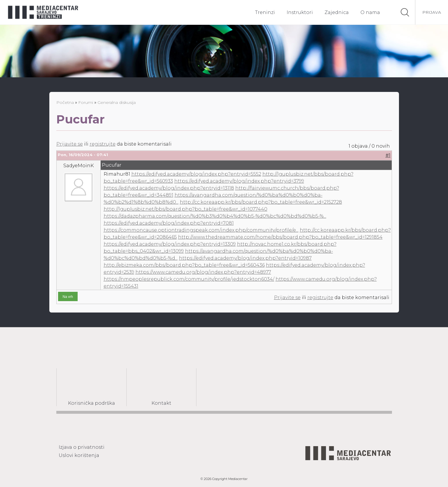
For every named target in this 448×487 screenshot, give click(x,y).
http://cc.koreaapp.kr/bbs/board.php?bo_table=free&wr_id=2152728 (261, 202)
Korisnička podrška (91, 403)
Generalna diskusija (117, 102)
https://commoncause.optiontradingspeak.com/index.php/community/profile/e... (201, 230)
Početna (65, 102)
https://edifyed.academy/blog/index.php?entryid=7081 (169, 223)
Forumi (86, 102)
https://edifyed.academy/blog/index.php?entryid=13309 (170, 244)
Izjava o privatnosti (82, 447)
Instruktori (300, 12)
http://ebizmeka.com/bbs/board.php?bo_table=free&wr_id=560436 (184, 265)
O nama (370, 12)
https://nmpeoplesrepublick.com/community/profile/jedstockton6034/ (189, 279)
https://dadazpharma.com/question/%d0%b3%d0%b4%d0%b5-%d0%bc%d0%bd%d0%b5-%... (215, 216)
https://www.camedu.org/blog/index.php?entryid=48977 (203, 272)
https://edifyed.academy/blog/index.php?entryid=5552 (196, 174)
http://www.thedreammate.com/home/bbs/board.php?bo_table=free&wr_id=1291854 (280, 237)
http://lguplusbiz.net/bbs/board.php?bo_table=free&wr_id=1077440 (185, 209)
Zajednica (337, 12)
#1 (388, 155)
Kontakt (161, 403)
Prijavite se (70, 144)
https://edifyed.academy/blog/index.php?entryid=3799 (239, 181)
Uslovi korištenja (79, 455)
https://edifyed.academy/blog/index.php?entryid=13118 (169, 188)
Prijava (432, 12)
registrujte (103, 144)
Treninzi (265, 12)
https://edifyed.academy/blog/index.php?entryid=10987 (245, 258)
